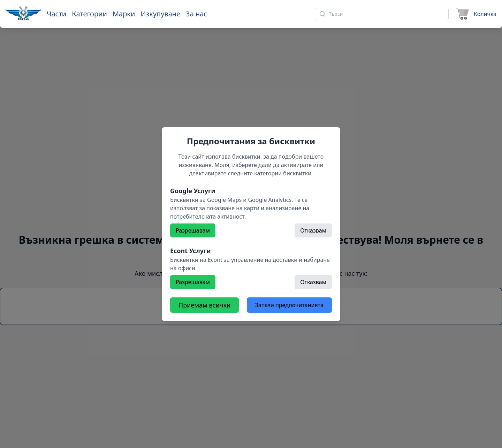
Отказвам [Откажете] (313, 230)
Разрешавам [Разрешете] (193, 230)
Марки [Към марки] (124, 14)
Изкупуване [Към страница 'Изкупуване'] (160, 14)
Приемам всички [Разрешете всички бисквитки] (204, 305)
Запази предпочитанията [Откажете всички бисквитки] (289, 305)
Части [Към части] (56, 14)
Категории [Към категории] (89, 14)
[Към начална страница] (23, 13)
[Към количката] (475, 14)
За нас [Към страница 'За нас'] (196, 14)
